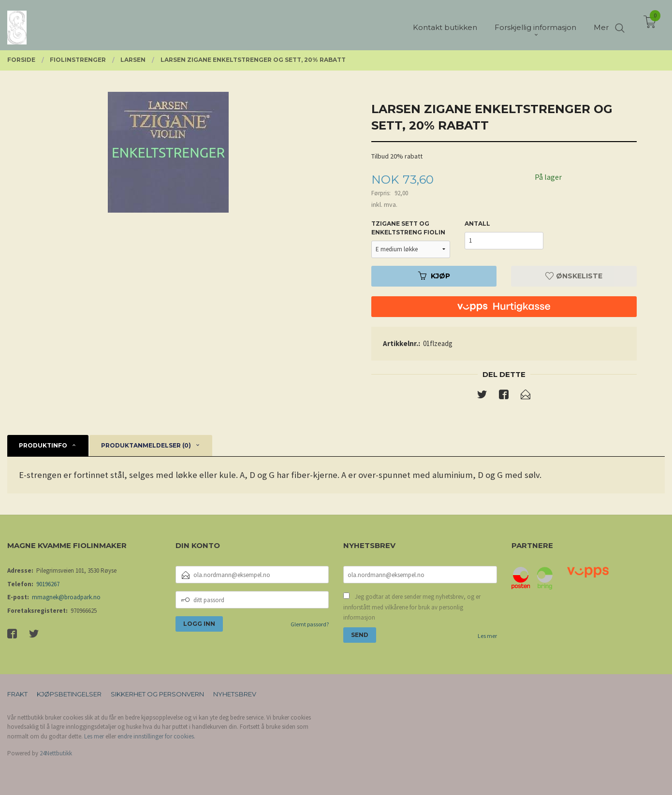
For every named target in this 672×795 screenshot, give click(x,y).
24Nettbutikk (56, 753)
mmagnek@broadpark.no (66, 597)
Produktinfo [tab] (43, 445)
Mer (601, 24)
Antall (477, 224)
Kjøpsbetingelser (69, 694)
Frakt (17, 694)
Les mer (487, 636)
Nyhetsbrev (235, 694)
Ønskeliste (574, 276)
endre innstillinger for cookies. (156, 736)
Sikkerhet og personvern (157, 694)
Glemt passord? (310, 624)
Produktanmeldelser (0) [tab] (146, 445)
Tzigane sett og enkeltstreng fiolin (408, 228)
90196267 (48, 584)
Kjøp (434, 276)
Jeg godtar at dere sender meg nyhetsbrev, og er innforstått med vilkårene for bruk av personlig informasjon (412, 607)
